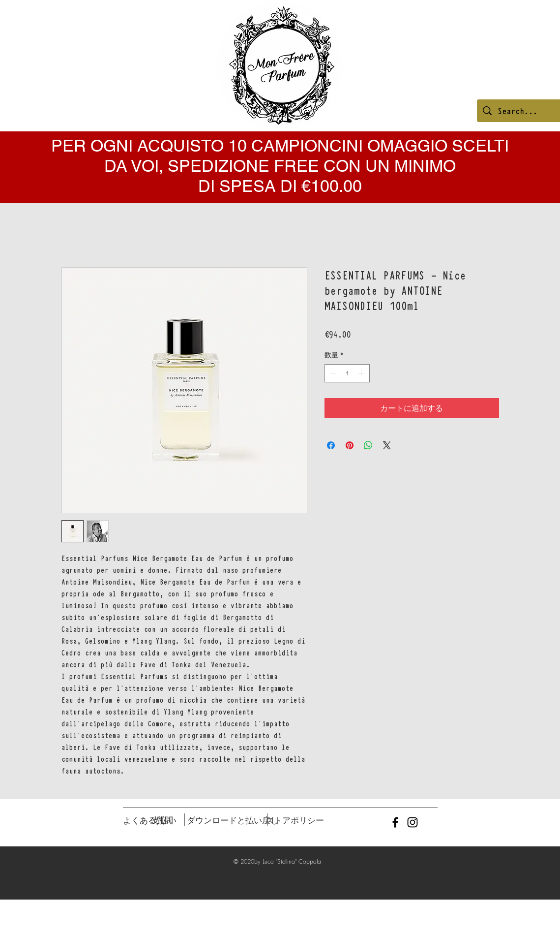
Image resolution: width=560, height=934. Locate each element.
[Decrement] (332, 373)
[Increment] (362, 373)
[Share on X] (387, 445)
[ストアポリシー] (295, 820)
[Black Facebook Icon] (395, 822)
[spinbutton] (347, 373)
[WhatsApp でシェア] (368, 445)
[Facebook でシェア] (331, 445)
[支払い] (164, 820)
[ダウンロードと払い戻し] (233, 820)
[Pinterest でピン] (350, 445)
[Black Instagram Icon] (413, 822)
